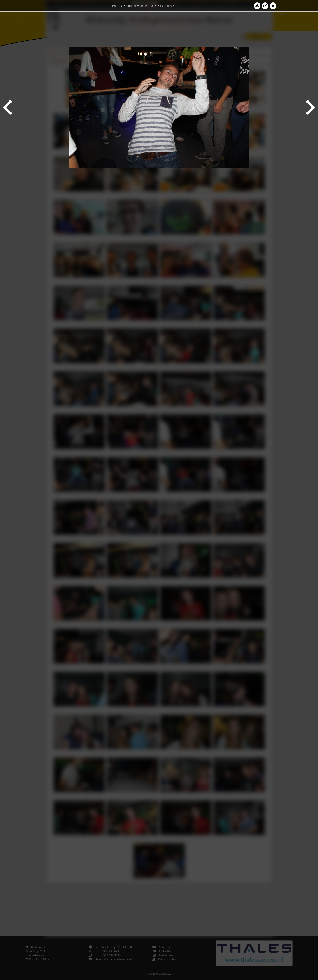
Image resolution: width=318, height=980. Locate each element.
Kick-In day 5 (166, 6)
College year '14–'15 (140, 6)
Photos (117, 6)
